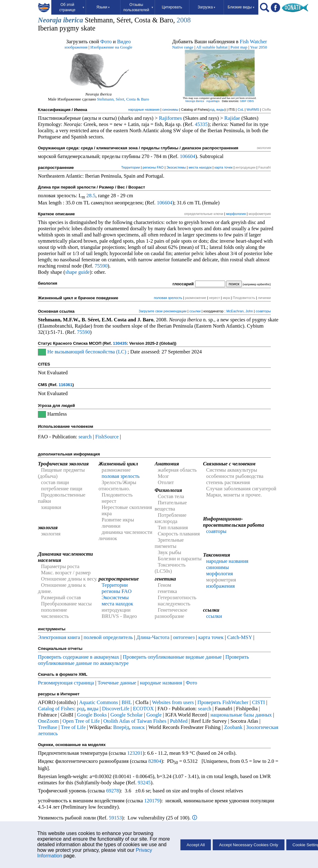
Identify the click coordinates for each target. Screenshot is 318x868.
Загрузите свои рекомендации (162, 311)
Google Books (92, 715)
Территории (130, 167)
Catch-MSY (239, 637)
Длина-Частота (153, 637)
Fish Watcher (253, 42)
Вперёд (121, 727)
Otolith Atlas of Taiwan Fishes (135, 721)
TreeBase (48, 727)
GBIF (243, 101)
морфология (236, 214)
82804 (155, 761)
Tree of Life (73, 727)
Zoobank (233, 727)
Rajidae (232, 118)
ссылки (195, 311)
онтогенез (184, 637)
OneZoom (48, 721)
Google (154, 715)
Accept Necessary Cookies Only (248, 845)
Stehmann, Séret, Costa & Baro (123, 99)
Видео (124, 42)
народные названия (144, 110)
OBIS (251, 101)
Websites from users (173, 702)
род (211, 110)
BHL (127, 702)
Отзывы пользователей (138, 7)
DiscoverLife (116, 709)
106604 (188, 156)
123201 (135, 753)
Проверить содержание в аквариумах (79, 657)
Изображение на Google (111, 47)
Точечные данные (117, 683)
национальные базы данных (241, 715)
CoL (241, 110)
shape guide (77, 272)
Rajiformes (170, 118)
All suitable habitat (212, 47)
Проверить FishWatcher (223, 702)
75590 (101, 266)
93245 (144, 783)
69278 (113, 791)
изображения (76, 47)
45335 (201, 124)
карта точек (224, 167)
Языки (103, 7)
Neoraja (50, 20)
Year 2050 (259, 47)
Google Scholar (126, 715)
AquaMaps (213, 101)
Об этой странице (72, 7)
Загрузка (207, 7)
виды (220, 110)
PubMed (179, 721)
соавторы (263, 311)
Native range (183, 47)
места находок (200, 167)
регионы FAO (153, 167)
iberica (73, 20)
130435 (120, 343)
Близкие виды (241, 7)
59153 (116, 818)
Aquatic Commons (98, 702)
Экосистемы (176, 167)
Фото (106, 42)
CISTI (258, 702)
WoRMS (253, 110)
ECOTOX (143, 709)
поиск (138, 727)
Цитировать (172, 7)
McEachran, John (240, 311)
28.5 (91, 196)
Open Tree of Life (81, 721)
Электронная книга (59, 637)
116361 (66, 385)
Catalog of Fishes (56, 709)
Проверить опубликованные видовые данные (173, 657)
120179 (152, 801)
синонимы (170, 110)
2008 (184, 20)
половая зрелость (168, 298)
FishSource (107, 437)
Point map (239, 47)
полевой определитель (108, 637)
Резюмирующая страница (66, 683)
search (85, 437)
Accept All (196, 845)
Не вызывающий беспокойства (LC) (87, 352)
